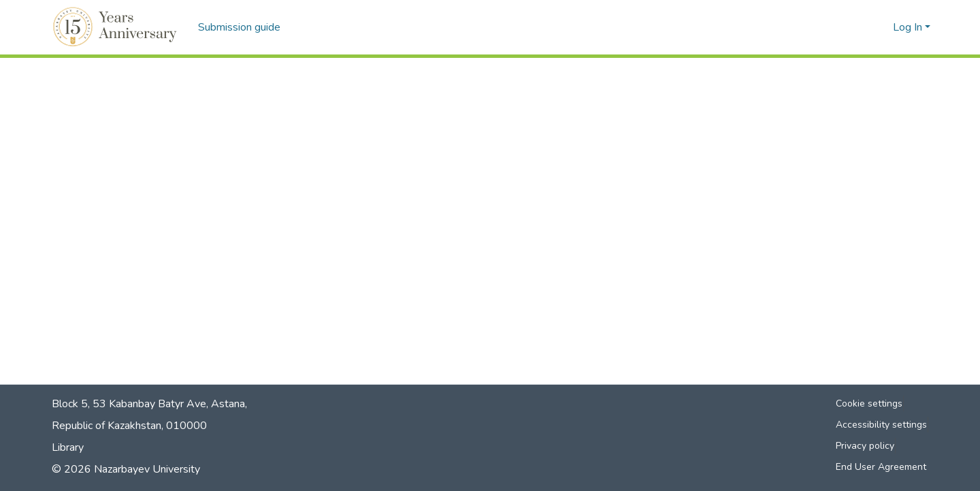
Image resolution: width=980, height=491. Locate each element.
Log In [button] (909, 27)
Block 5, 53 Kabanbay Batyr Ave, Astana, (149, 404)
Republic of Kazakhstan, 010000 (129, 426)
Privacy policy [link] (865, 446)
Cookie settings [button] (869, 403)
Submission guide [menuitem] (239, 27)
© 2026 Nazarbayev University (126, 469)
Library (68, 447)
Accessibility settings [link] (881, 425)
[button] (117, 27)
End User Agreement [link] (881, 467)
